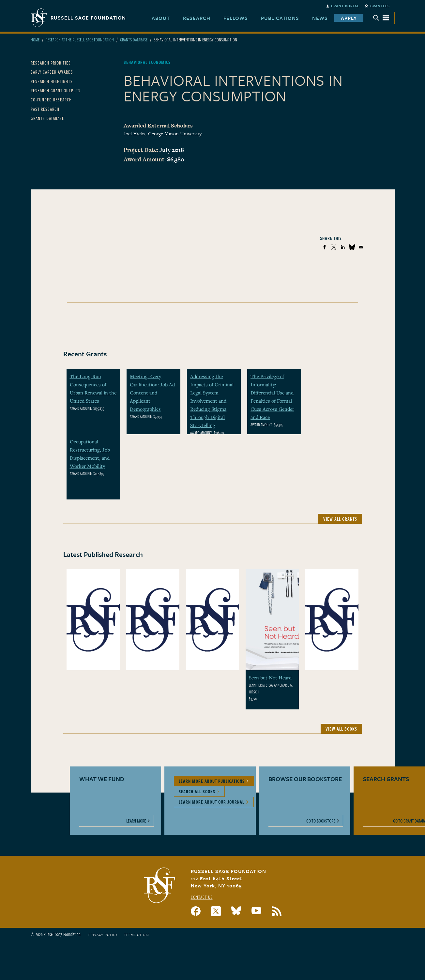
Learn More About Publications (212, 781)
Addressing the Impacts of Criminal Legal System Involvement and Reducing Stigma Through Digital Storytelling (212, 401)
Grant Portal (345, 6)
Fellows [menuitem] (236, 18)
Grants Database (134, 40)
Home (35, 40)
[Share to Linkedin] (343, 247)
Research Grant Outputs (56, 90)
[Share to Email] (361, 247)
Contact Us (202, 897)
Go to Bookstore (321, 821)
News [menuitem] (320, 18)
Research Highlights (52, 81)
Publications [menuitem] (280, 18)
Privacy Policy (103, 935)
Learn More (136, 821)
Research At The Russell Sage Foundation (80, 40)
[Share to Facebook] (325, 247)
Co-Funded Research (51, 100)
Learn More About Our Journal (212, 802)
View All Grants (340, 519)
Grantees (380, 6)
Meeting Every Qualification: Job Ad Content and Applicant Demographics (152, 393)
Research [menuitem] (197, 18)
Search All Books (197, 791)
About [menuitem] (161, 18)
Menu (381, 18)
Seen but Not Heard (270, 677)
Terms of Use (137, 935)
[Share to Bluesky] (352, 247)
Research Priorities (51, 63)
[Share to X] (334, 247)
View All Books (341, 729)
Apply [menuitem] (349, 18)
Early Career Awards (52, 72)
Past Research (45, 109)
